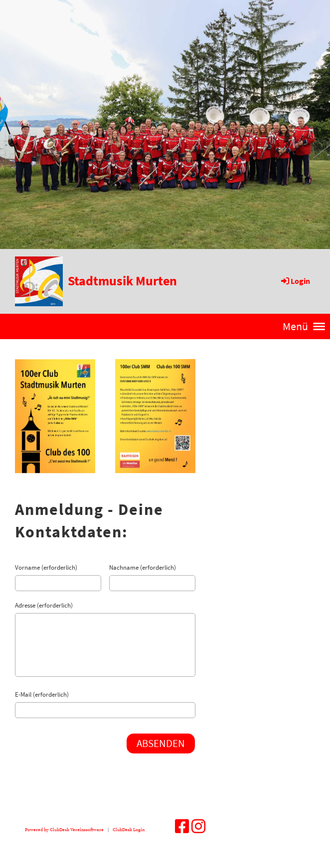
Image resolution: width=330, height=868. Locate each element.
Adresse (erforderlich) (44, 605)
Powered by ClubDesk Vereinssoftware (64, 830)
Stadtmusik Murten (122, 281)
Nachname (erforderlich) (143, 567)
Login (295, 281)
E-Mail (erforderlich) (42, 694)
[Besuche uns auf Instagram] (198, 828)
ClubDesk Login (129, 830)
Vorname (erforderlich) (46, 567)
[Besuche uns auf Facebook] (182, 828)
